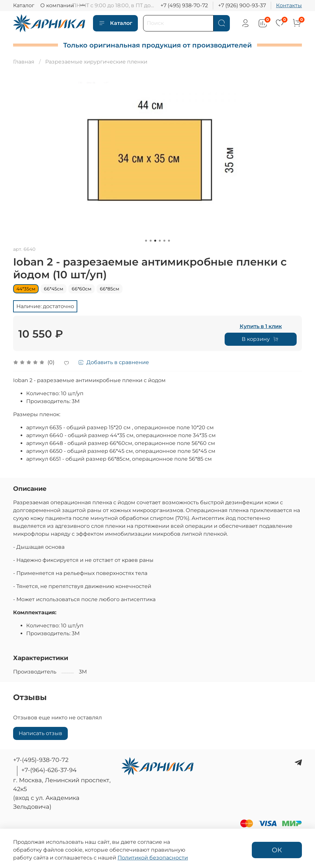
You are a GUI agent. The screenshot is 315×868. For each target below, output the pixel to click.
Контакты (289, 5)
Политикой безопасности (153, 858)
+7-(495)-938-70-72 (41, 760)
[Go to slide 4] (160, 241)
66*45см (54, 289)
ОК (277, 850)
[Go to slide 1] (146, 241)
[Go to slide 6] (169, 241)
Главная (24, 62)
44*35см (26, 289)
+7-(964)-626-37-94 (49, 770)
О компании (57, 5)
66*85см (110, 289)
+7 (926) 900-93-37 (242, 5)
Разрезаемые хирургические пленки (96, 62)
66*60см (82, 289)
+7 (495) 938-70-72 (184, 5)
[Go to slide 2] (151, 241)
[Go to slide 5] (164, 241)
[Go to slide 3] (155, 241)
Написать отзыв (40, 733)
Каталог (24, 5)
